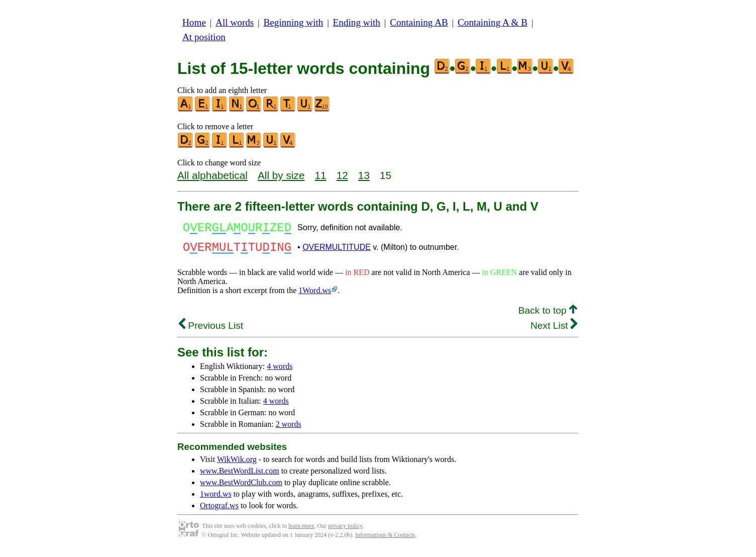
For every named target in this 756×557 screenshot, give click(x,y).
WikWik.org (237, 465)
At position (204, 37)
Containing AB (419, 22)
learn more (301, 532)
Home (194, 22)
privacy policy (345, 532)
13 (364, 175)
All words (235, 22)
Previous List (211, 332)
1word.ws (216, 500)
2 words (289, 430)
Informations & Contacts (385, 541)
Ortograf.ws (219, 512)
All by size (281, 175)
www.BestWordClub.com (241, 488)
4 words (280, 372)
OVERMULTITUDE (337, 252)
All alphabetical (212, 175)
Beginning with (294, 22)
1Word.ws (315, 296)
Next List (554, 332)
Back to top (548, 316)
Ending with (357, 22)
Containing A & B (493, 22)
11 (321, 175)
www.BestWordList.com (240, 477)
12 (342, 175)
